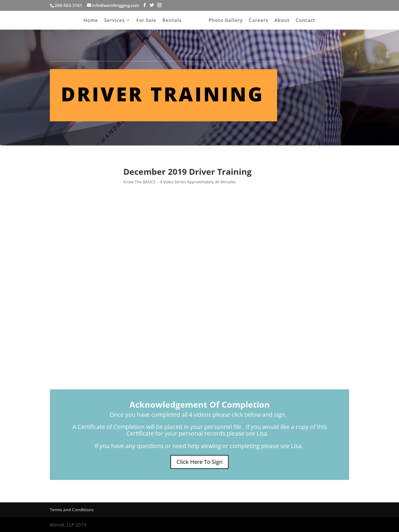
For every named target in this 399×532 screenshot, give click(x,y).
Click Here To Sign (199, 462)
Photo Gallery (226, 21)
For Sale (146, 21)
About (282, 21)
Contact (305, 21)
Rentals (172, 21)
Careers (259, 21)
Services (114, 21)
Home (91, 21)
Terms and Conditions (72, 510)
